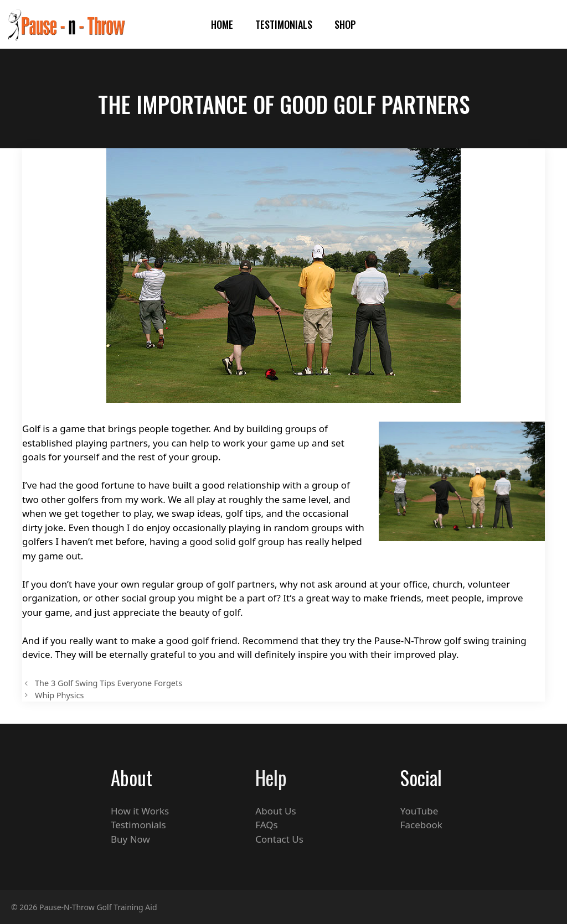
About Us (275, 811)
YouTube (419, 811)
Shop (345, 24)
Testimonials (284, 24)
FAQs (266, 825)
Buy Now (130, 839)
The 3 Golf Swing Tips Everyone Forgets (109, 683)
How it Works (140, 811)
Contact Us (279, 839)
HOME (222, 24)
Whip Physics (59, 695)
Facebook (421, 825)
